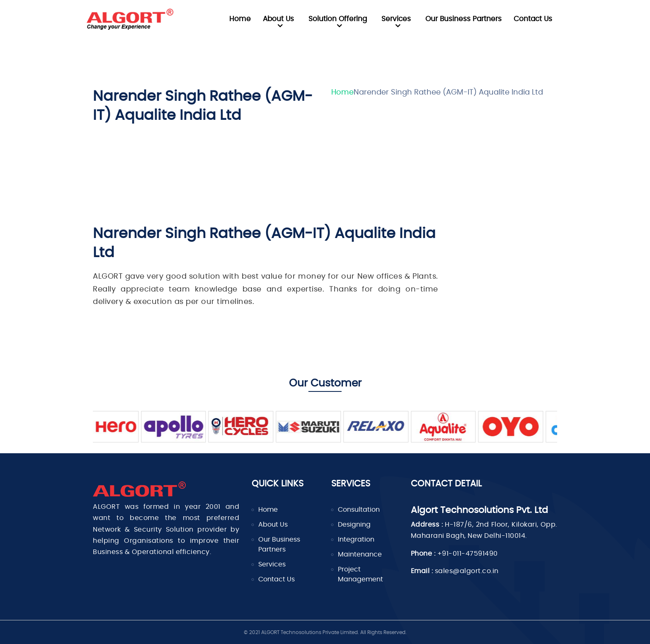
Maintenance (360, 554)
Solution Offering (338, 19)
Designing (354, 525)
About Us (278, 19)
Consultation (359, 510)
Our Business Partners (463, 19)
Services (396, 19)
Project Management (360, 574)
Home (240, 19)
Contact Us (533, 19)
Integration (356, 540)
